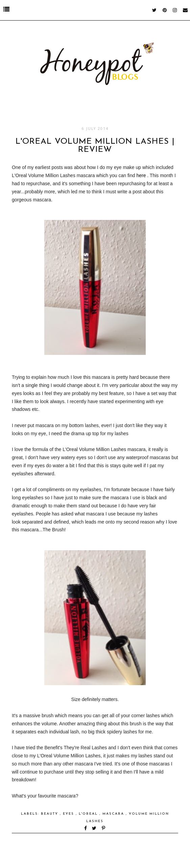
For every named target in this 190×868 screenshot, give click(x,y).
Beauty (50, 814)
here (141, 175)
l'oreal (89, 814)
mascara (114, 814)
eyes (69, 814)
